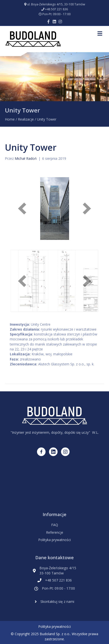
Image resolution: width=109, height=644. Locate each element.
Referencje (55, 532)
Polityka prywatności (54, 540)
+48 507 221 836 (56, 9)
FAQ (55, 525)
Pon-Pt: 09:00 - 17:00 (56, 14)
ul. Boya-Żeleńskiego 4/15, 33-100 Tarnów (56, 4)
